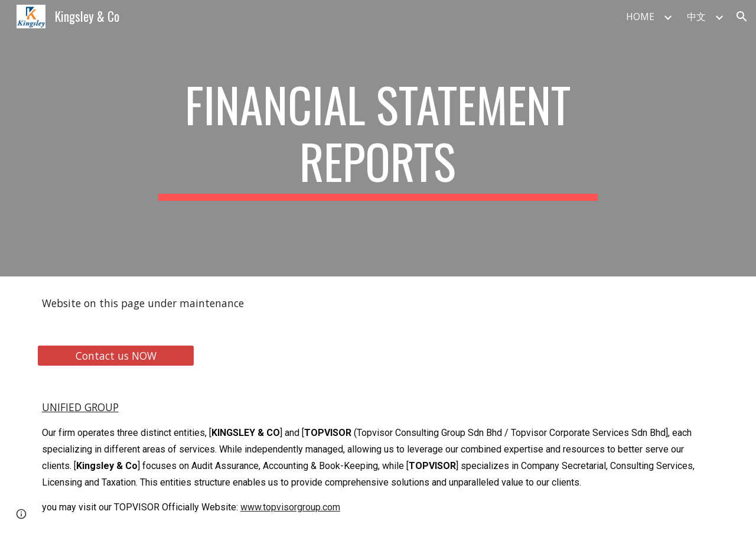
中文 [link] (696, 17)
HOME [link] (640, 17)
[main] (378, 138)
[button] (742, 17)
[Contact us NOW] (116, 355)
